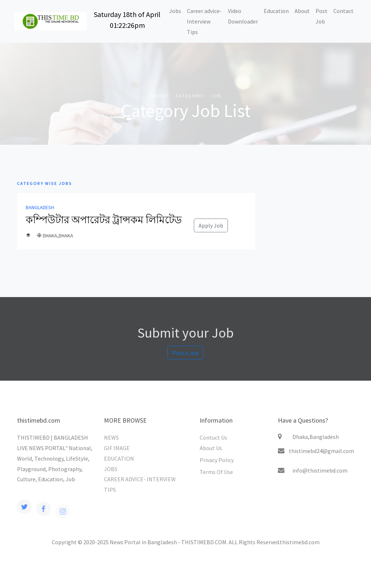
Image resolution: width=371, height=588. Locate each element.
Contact (343, 11)
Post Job (322, 16)
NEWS (111, 437)
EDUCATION (119, 458)
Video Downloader (243, 16)
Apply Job (211, 225)
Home (159, 96)
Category (190, 96)
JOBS (111, 469)
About (302, 11)
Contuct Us (213, 437)
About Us (211, 448)
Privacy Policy (217, 460)
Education (276, 11)
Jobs (175, 11)
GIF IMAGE (117, 448)
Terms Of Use (216, 472)
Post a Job (185, 355)
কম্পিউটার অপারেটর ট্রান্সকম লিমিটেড (104, 220)
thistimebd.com (300, 542)
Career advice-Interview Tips (204, 21)
